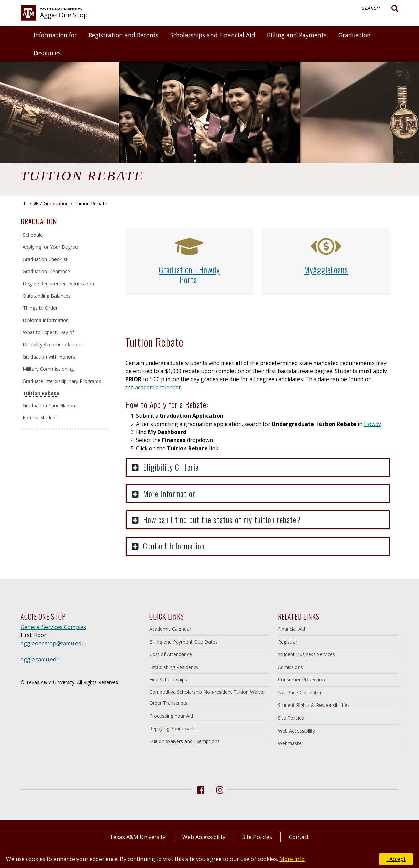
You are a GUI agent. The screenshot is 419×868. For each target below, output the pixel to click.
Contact (299, 837)
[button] (25, 204)
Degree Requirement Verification (58, 284)
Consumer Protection (301, 680)
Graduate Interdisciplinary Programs (62, 381)
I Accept (396, 859)
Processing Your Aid (171, 716)
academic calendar (158, 387)
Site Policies (291, 718)
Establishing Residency (174, 667)
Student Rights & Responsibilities (314, 705)
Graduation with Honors (49, 357)
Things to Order (40, 308)
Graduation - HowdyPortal (189, 274)
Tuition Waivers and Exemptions (184, 741)
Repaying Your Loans (172, 728)
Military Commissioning (48, 369)
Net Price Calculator (300, 692)
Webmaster (291, 743)
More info (292, 859)
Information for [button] (55, 35)
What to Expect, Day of (48, 332)
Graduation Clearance (46, 271)
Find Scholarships (168, 680)
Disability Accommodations (53, 344)
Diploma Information (46, 320)
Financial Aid (291, 629)
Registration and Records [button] (124, 35)
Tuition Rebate (41, 393)
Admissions (290, 667)
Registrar (288, 642)
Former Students (41, 418)
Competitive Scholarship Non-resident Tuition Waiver (207, 692)
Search (380, 8)
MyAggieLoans (326, 269)
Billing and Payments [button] (297, 35)
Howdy (372, 424)
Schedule (33, 235)
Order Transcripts (168, 703)
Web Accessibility (296, 731)
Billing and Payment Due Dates (183, 642)
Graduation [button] (355, 35)
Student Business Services (306, 654)
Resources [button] (47, 53)
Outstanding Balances (47, 296)
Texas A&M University (138, 837)
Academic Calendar (170, 629)
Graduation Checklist (45, 259)
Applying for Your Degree (50, 247)
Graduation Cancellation (49, 405)
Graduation (56, 204)
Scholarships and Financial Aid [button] (213, 35)
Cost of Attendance (171, 654)
